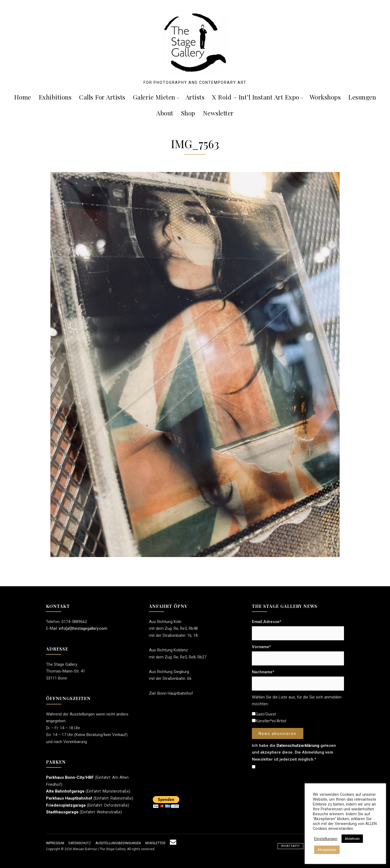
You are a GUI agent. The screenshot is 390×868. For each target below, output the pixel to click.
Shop (188, 113)
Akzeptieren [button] (327, 850)
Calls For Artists (102, 97)
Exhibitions (55, 97)
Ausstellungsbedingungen (118, 843)
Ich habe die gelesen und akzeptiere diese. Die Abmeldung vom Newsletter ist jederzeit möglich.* (294, 752)
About (165, 113)
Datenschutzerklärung (298, 746)
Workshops (325, 97)
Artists (195, 97)
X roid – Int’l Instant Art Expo (258, 97)
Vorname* (261, 647)
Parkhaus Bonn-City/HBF (70, 777)
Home (23, 97)
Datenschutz (80, 843)
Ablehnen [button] (352, 839)
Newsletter (218, 113)
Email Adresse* (267, 622)
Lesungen (362, 97)
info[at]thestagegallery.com (83, 628)
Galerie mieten (156, 97)
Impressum (55, 843)
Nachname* (263, 672)
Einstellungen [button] (326, 839)
